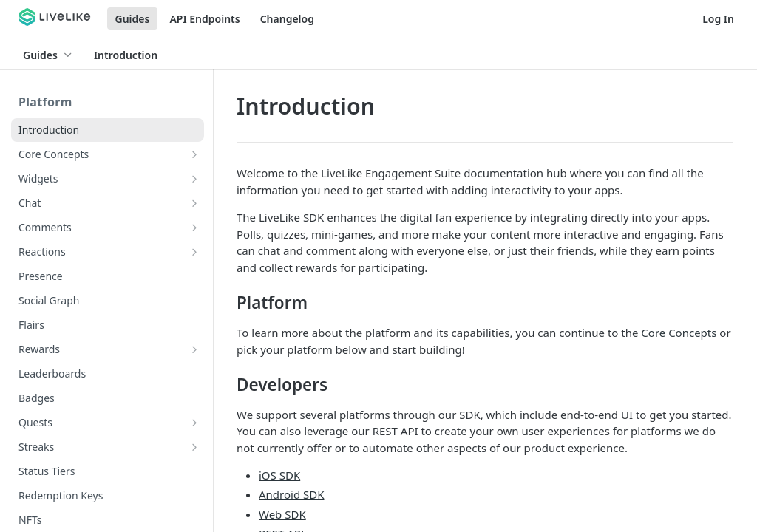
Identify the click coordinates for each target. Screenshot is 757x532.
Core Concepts (679, 332)
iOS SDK (279, 475)
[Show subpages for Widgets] (194, 179)
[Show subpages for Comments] (194, 228)
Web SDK (282, 514)
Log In (718, 19)
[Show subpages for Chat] (194, 203)
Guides (133, 19)
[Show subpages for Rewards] (194, 349)
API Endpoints (204, 19)
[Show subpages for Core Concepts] (194, 154)
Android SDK (292, 494)
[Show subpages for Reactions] (194, 252)
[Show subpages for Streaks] (194, 447)
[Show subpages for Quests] (194, 423)
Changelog (287, 19)
